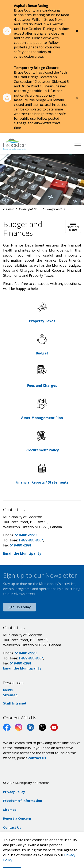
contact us (37, 758)
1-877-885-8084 (31, 540)
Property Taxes (42, 321)
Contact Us (12, 827)
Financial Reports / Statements (42, 482)
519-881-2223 (26, 535)
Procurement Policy (42, 450)
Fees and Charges (42, 385)
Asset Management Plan (42, 418)
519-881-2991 (21, 545)
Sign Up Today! (20, 607)
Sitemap (10, 695)
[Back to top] (42, 856)
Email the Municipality (22, 553)
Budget (42, 353)
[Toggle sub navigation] (73, 226)
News (8, 690)
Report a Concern (17, 818)
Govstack (27, 836)
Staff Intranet (15, 703)
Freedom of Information (23, 801)
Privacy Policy (14, 792)
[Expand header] (78, 144)
